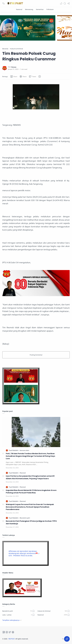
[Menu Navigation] (3, 3)
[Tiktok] (13, 632)
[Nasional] (19, 9)
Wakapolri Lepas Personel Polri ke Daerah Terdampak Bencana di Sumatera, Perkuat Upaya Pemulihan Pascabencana (30, 507)
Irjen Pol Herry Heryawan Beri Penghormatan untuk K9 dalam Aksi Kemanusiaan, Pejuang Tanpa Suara (30, 477)
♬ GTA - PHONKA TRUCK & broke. (24, 554)
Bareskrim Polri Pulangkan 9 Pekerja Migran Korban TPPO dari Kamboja (31, 522)
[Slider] (36, 28)
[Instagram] (7, 632)
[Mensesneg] (29, 9)
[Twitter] (10, 632)
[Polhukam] (50, 9)
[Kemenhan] (40, 9)
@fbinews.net (14, 551)
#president (24, 551)
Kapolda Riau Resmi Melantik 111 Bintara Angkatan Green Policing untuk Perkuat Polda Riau (31, 492)
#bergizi (23, 553)
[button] (61, 3)
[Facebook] (4, 632)
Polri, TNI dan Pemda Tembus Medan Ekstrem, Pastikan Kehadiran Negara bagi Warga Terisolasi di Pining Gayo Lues (30, 456)
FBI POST (12, 639)
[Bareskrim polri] (25, 518)
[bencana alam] (25, 450)
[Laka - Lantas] (18, 615)
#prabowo (33, 551)
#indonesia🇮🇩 (32, 553)
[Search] (65, 3)
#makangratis (14, 553)
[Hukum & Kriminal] (54, 611)
